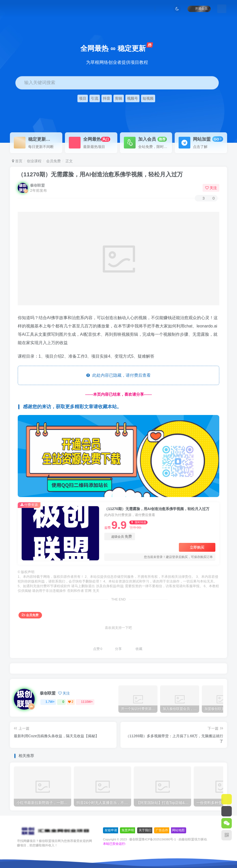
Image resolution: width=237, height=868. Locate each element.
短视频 (148, 98)
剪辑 (119, 98)
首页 (17, 161)
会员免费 (53, 161)
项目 (83, 98)
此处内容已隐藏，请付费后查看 (118, 375)
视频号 (132, 98)
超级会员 (120, 537)
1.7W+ (48, 702)
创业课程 (34, 161)
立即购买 (197, 547)
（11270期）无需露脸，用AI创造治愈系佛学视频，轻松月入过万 (100, 174)
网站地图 (178, 830)
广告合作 (162, 830)
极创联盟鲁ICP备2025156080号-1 (153, 839)
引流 (95, 98)
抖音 (107, 98)
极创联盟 (38, 185)
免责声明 (128, 830)
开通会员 (199, 8)
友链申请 (111, 830)
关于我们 (145, 830)
